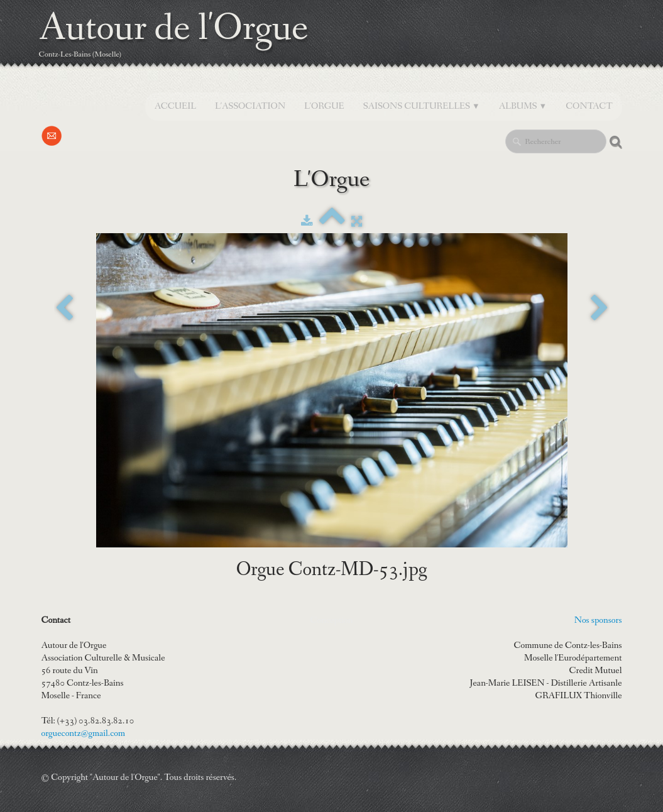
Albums (523, 106)
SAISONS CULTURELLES (422, 106)
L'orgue (324, 106)
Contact (589, 106)
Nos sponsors (598, 620)
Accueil (175, 106)
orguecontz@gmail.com (84, 733)
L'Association (250, 106)
